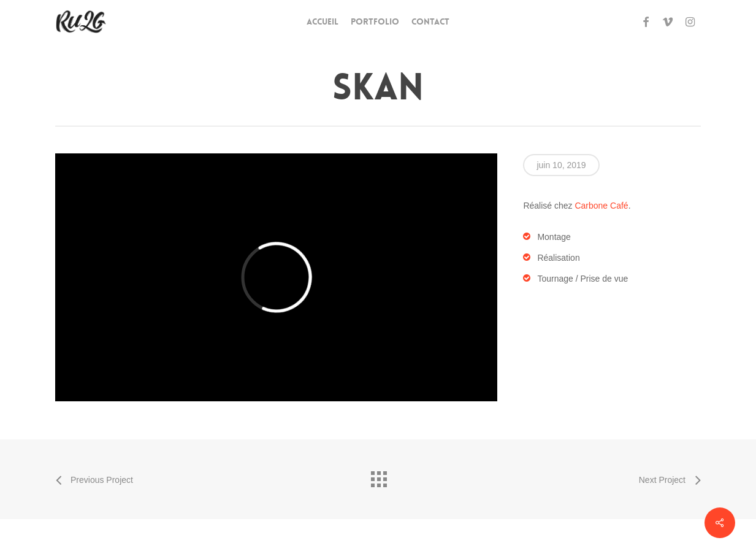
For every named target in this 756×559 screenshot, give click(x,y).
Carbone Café (601, 206)
